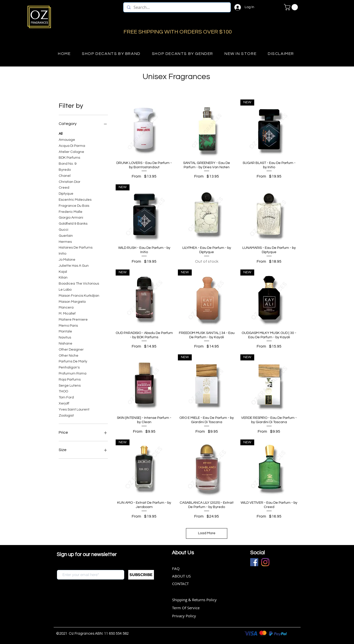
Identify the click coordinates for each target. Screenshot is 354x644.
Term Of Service (186, 608)
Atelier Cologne (71, 151)
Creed (64, 187)
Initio (62, 253)
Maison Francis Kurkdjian (79, 295)
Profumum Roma (73, 373)
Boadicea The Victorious (79, 283)
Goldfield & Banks (73, 223)
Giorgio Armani (71, 217)
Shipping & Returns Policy (194, 600)
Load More (207, 533)
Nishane (66, 343)
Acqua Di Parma (72, 145)
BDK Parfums (69, 157)
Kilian (63, 277)
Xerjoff (64, 403)
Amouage (67, 139)
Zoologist (66, 415)
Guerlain (66, 235)
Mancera (66, 307)
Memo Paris (68, 325)
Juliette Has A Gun (74, 265)
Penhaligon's (69, 367)
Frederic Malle (71, 211)
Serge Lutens (70, 385)
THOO (63, 391)
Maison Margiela (72, 301)
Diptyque (66, 193)
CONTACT (180, 584)
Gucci (63, 229)
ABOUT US (181, 576)
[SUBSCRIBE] (141, 575)
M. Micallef (67, 313)
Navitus (65, 337)
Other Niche (69, 355)
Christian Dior (70, 181)
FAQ (176, 568)
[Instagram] (265, 562)
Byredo (65, 169)
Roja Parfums (70, 379)
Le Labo (65, 289)
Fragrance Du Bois (74, 205)
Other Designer (71, 349)
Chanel (65, 175)
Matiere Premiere (73, 319)
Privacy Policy (184, 616)
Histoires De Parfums (76, 247)
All (61, 133)
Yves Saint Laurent (74, 409)
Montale (65, 331)
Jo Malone (67, 259)
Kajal (63, 271)
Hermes (65, 241)
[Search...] (177, 7)
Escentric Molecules (75, 199)
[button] (292, 7)
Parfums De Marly (73, 361)
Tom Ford (66, 397)
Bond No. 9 (68, 163)
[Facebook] (254, 562)
